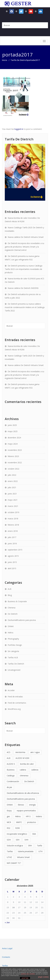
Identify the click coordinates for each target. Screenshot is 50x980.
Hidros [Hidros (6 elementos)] (18, 816)
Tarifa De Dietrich (19, 60)
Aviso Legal (7, 948)
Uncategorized (14, 670)
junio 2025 (12, 425)
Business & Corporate (17, 601)
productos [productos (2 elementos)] (32, 822)
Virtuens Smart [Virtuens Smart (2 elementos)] (23, 857)
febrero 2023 (13, 456)
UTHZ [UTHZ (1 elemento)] (9, 857)
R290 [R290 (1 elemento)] (18, 828)
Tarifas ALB (13, 657)
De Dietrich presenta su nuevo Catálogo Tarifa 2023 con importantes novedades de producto (24, 269)
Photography (13, 639)
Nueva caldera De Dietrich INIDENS (23, 288)
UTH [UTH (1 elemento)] (40, 851)
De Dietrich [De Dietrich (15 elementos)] (29, 781)
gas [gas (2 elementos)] (8, 816)
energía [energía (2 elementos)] (32, 805)
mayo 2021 (13, 500)
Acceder (11, 690)
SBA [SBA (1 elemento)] (34, 834)
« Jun (7, 922)
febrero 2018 (13, 525)
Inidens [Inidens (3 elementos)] (39, 816)
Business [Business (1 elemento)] (11, 770)
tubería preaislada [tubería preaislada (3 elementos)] (26, 851)
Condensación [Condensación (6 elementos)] (13, 781)
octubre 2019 (13, 512)
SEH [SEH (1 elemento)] (18, 840)
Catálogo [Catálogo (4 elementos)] (11, 776)
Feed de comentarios (17, 703)
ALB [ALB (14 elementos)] (9, 758)
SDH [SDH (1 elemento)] (9, 840)
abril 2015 (12, 568)
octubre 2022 (13, 469)
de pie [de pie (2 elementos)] (9, 787)
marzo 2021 (13, 506)
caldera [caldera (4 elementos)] (23, 770)
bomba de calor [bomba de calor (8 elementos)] (27, 764)
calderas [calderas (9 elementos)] (35, 770)
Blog (10, 595)
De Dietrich (13, 614)
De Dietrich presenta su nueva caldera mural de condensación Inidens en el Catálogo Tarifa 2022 (25, 307)
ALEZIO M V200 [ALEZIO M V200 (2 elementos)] (22, 758)
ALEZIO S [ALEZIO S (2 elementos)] (11, 764)
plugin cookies (43, 977)
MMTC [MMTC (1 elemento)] (19, 822)
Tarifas (5, 966)
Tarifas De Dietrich (16, 664)
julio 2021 (12, 487)
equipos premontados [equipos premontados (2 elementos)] (26, 811)
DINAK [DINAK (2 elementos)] (10, 805)
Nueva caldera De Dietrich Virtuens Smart (26, 237)
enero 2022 (13, 481)
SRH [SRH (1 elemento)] (30, 846)
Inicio (5, 60)
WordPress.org (14, 709)
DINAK (11, 626)
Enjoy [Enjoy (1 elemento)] (9, 811)
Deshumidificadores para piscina (22, 620)
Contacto (6, 957)
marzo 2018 (13, 519)
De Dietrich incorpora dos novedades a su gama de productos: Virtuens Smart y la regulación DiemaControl (24, 247)
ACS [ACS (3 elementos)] (9, 752)
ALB (10, 589)
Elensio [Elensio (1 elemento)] (21, 805)
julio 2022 (12, 475)
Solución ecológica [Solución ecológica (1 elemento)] (15, 846)
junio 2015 (12, 562)
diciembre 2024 (14, 438)
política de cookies (28, 974)
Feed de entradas (15, 697)
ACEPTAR (25, 978)
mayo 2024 (13, 444)
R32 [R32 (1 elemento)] (8, 828)
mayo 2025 (13, 431)
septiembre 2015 (15, 550)
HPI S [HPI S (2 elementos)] (28, 816)
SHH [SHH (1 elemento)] (26, 840)
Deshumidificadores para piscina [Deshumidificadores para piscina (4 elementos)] (21, 799)
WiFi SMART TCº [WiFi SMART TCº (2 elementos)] (14, 863)
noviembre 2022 (15, 462)
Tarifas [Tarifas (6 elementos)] (10, 851)
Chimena (12, 608)
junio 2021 (12, 494)
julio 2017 (12, 537)
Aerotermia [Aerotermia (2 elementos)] (20, 752)
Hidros (11, 633)
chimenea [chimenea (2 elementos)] (24, 776)
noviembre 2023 (15, 450)
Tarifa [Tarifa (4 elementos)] (39, 846)
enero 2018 (13, 531)
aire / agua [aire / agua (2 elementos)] (35, 752)
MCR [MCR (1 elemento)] (9, 822)
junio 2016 (12, 543)
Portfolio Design (15, 645)
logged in (19, 129)
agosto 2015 (13, 556)
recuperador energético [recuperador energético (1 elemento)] (17, 834)
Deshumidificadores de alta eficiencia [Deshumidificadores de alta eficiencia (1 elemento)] (23, 793)
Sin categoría (13, 651)
